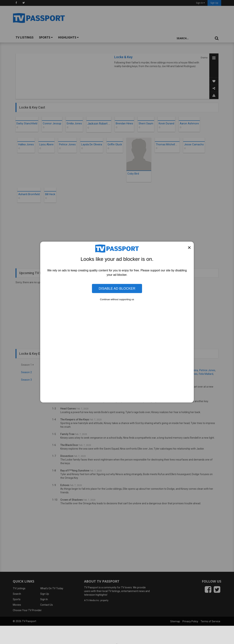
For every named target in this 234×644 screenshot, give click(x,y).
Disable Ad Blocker (117, 288)
